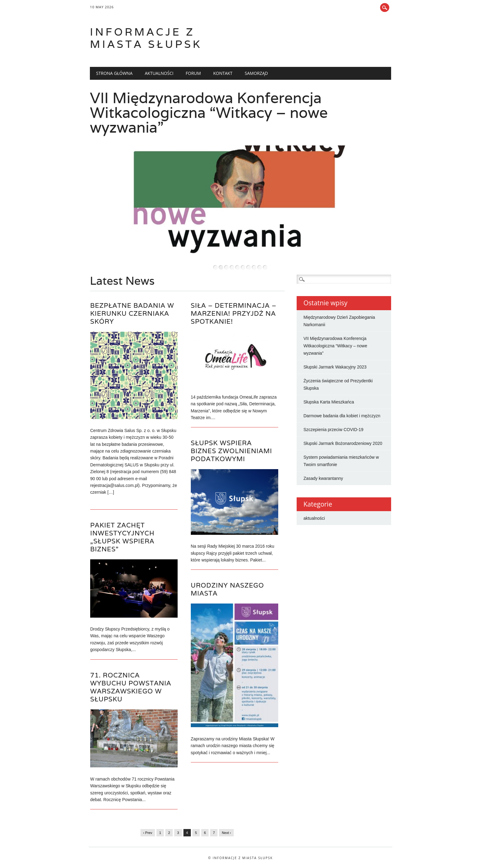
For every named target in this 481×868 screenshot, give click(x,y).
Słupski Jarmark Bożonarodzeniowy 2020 (343, 443)
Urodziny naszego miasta (227, 589)
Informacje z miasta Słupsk (146, 38)
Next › (226, 833)
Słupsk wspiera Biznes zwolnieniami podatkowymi (231, 451)
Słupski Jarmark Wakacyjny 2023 (335, 367)
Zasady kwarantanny (323, 478)
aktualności (314, 518)
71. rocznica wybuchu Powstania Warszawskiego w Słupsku (131, 687)
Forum (193, 73)
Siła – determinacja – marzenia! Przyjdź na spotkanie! (234, 313)
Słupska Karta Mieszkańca (329, 402)
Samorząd (256, 73)
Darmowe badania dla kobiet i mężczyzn (342, 416)
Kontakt (223, 73)
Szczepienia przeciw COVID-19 (333, 430)
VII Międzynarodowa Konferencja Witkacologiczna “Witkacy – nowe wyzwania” (209, 112)
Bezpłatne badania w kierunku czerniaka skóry (132, 313)
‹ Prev (148, 833)
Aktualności (159, 73)
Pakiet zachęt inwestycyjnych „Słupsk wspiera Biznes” (122, 537)
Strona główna (114, 73)
